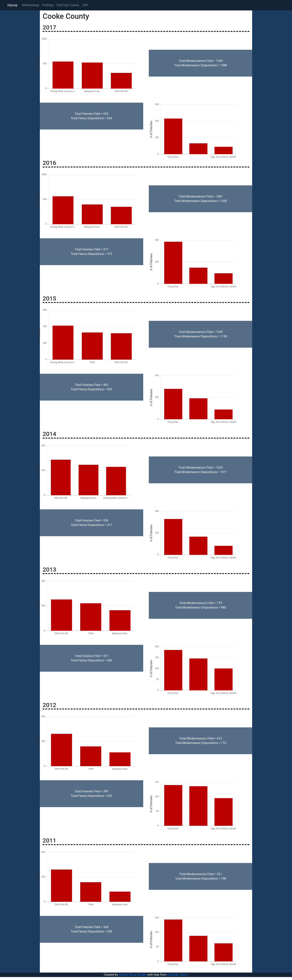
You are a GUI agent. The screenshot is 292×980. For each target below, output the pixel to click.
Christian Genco (178, 975)
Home (12, 5)
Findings (48, 5)
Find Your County (68, 5)
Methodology (31, 5)
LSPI (85, 5)
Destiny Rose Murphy (133, 975)
